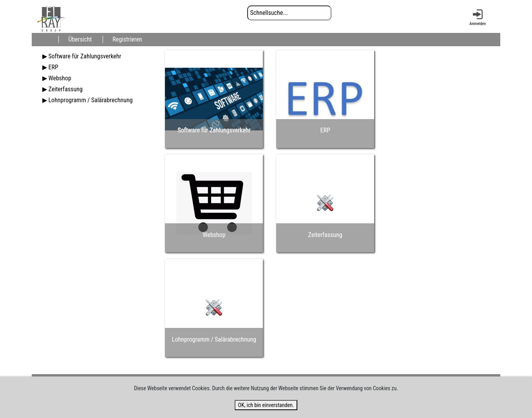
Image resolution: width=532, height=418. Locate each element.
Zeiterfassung (65, 89)
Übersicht (80, 39)
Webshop (60, 78)
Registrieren (127, 39)
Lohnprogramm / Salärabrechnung (90, 100)
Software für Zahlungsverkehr (85, 56)
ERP (53, 67)
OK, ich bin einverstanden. (266, 405)
